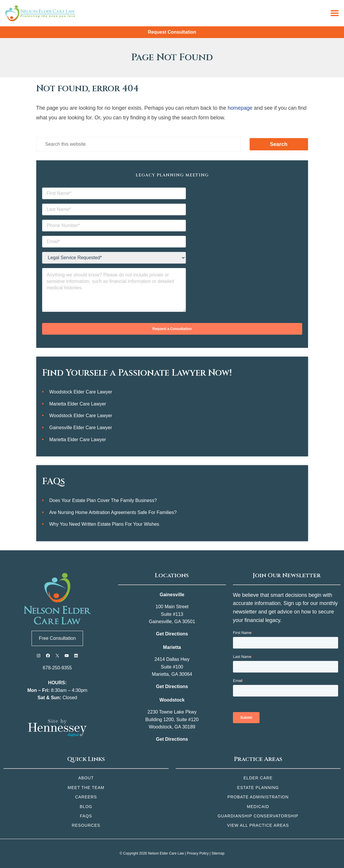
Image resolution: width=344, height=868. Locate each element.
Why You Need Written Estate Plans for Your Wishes (104, 524)
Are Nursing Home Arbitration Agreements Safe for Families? (113, 512)
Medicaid (258, 807)
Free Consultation (57, 638)
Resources (86, 825)
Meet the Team (86, 788)
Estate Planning (258, 788)
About (86, 778)
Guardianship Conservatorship (258, 816)
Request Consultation (172, 32)
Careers (86, 797)
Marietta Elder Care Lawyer (78, 404)
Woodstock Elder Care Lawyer (81, 392)
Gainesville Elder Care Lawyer (81, 428)
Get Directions (172, 634)
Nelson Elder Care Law (166, 853)
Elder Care (258, 778)
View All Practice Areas (258, 825)
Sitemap (218, 853)
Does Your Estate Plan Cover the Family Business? (103, 500)
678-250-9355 (57, 668)
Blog (86, 807)
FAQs (86, 816)
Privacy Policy (198, 853)
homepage (240, 108)
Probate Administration (258, 797)
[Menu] (335, 13)
